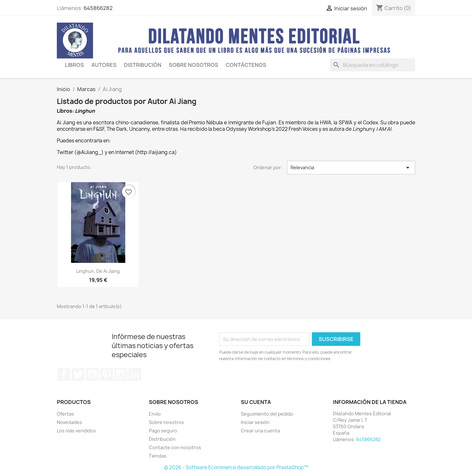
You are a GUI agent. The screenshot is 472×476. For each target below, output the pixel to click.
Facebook (64, 374)
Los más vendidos (76, 431)
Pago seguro (163, 431)
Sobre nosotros (166, 422)
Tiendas (158, 456)
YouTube (92, 374)
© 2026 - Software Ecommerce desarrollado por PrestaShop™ (236, 467)
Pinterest (107, 374)
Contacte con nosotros (175, 447)
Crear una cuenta (260, 431)
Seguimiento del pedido (267, 414)
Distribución (143, 65)
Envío (155, 414)
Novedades (69, 422)
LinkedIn (135, 374)
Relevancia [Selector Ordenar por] (351, 168)
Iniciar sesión (255, 422)
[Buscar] (373, 65)
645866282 (98, 8)
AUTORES (104, 65)
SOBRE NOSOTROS (194, 65)
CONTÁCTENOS (246, 65)
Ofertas (65, 414)
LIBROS (74, 65)
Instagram (121, 374)
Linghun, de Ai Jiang (98, 271)
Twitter (78, 374)
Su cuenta (256, 402)
